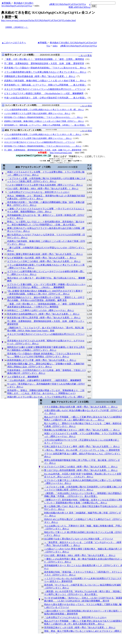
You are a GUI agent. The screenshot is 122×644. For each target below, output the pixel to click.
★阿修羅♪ (6, 3)
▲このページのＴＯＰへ (14, 43)
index (55, 46)
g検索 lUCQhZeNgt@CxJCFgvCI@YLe (68, 4)
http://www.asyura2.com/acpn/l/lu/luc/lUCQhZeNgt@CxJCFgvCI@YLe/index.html (38, 20)
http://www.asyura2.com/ (61, 153)
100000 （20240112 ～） (17, 27)
